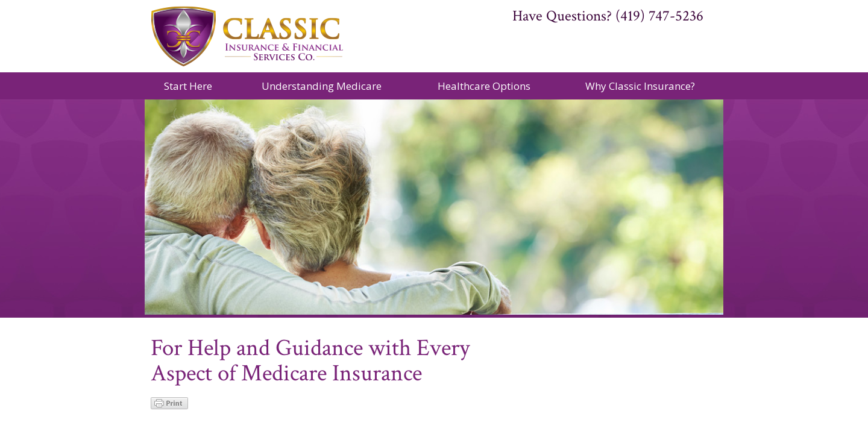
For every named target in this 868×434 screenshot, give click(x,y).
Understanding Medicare (322, 86)
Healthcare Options (484, 86)
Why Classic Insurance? (640, 86)
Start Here (188, 86)
